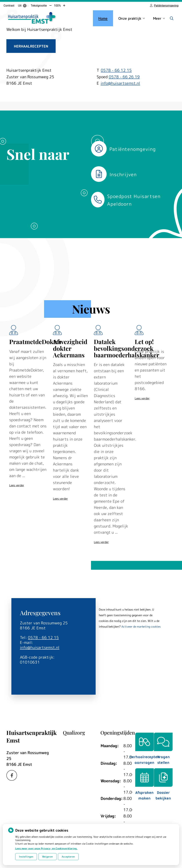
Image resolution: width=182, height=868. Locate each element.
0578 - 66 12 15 (43, 637)
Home (103, 18)
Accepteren (68, 857)
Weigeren (47, 857)
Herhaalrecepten (31, 46)
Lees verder (17, 485)
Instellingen (26, 857)
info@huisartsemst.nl (120, 83)
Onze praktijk (130, 18)
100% (57, 6)
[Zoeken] (172, 18)
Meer (157, 18)
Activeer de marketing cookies (141, 627)
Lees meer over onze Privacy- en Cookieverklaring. (46, 848)
